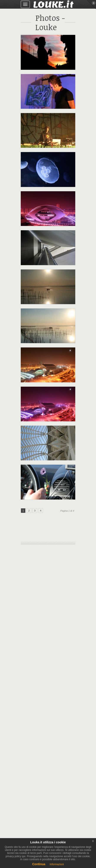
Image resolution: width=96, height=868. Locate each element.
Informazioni (57, 864)
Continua (39, 864)
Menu (91, 5)
